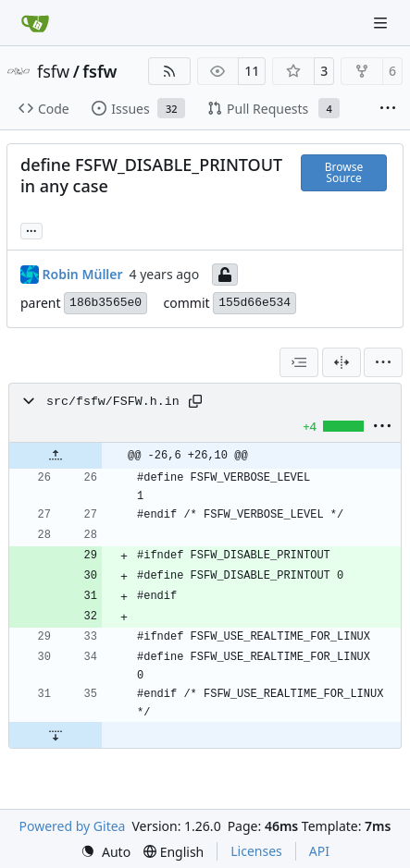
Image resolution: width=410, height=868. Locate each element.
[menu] (383, 362)
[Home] (35, 23)
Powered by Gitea (73, 826)
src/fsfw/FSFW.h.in (113, 402)
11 (252, 71)
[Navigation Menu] (382, 23)
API (319, 851)
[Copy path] (195, 401)
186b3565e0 (106, 303)
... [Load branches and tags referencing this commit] (31, 229)
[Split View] (342, 362)
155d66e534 (255, 303)
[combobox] (299, 362)
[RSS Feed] (169, 71)
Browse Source (344, 172)
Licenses (256, 851)
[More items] (388, 109)
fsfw (53, 71)
